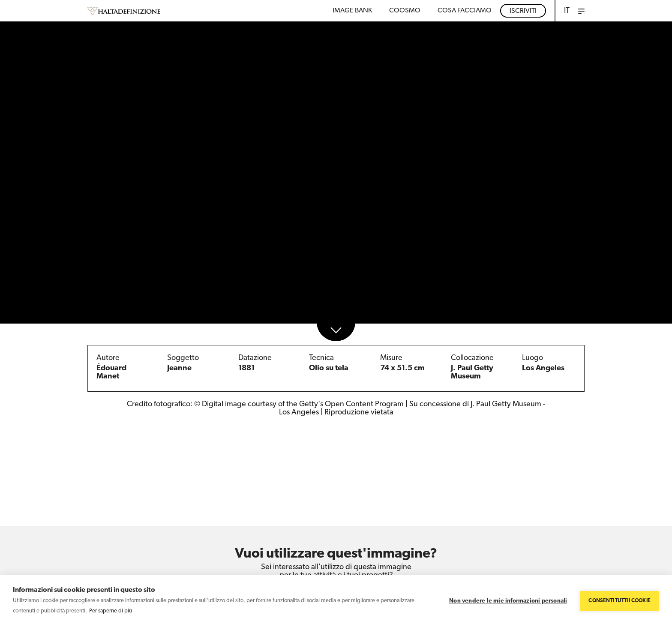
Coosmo (405, 11)
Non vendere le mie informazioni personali (508, 601)
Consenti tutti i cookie (619, 601)
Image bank (352, 11)
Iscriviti (523, 11)
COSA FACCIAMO (465, 11)
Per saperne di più (111, 611)
